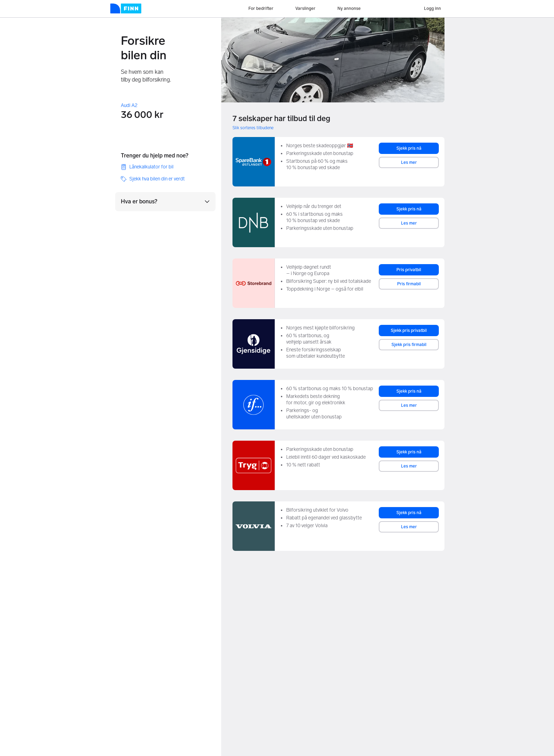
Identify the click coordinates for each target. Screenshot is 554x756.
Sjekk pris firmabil (409, 345)
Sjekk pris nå (409, 148)
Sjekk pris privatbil (409, 331)
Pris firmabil (409, 284)
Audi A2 (129, 105)
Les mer (409, 162)
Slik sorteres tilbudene (253, 128)
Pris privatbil (409, 270)
